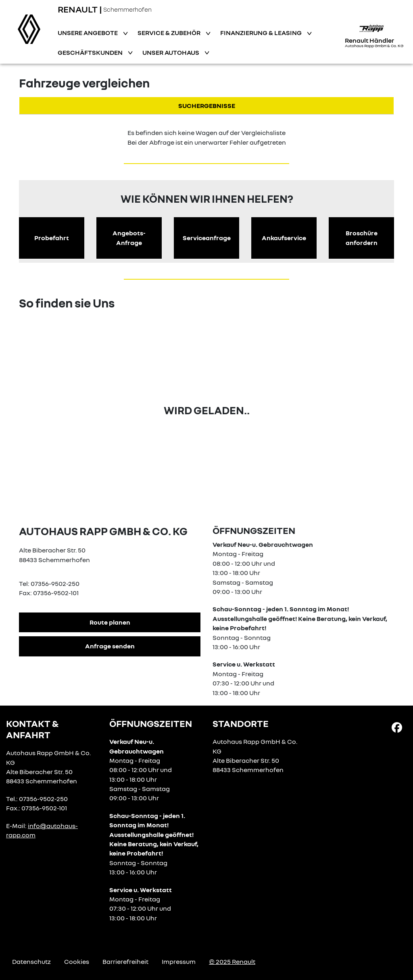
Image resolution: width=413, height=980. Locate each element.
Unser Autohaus (171, 52)
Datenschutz (31, 961)
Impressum (179, 961)
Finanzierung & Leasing (262, 33)
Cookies (77, 961)
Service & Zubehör (170, 33)
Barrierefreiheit (125, 961)
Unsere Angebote (88, 33)
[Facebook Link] (397, 727)
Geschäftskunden (91, 52)
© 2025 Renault (232, 961)
